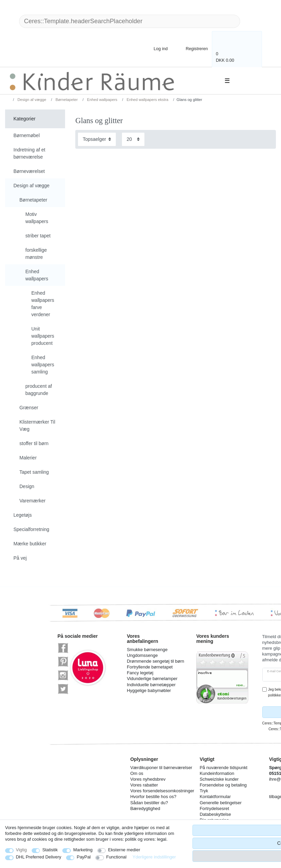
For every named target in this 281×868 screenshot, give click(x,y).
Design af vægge (31, 100)
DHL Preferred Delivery (39, 857)
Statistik (50, 850)
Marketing (83, 850)
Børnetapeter (66, 100)
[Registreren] (192, 48)
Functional (116, 857)
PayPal (84, 857)
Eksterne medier (124, 850)
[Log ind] (155, 48)
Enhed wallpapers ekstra (147, 100)
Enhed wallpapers (102, 100)
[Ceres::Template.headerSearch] (251, 21)
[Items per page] (133, 139)
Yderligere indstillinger (154, 857)
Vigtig (21, 850)
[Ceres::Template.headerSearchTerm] (130, 21)
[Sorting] (97, 139)
